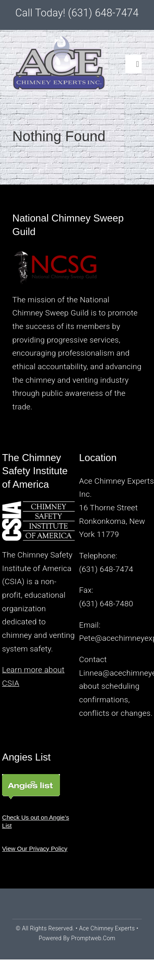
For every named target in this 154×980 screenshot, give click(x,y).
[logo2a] (60, 40)
